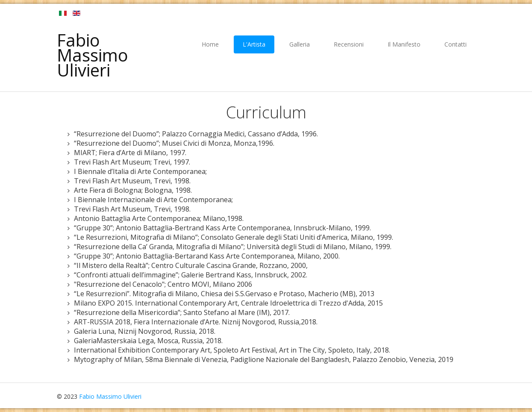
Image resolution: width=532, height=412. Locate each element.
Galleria (300, 44)
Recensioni (349, 44)
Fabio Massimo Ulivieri (93, 55)
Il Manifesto (404, 44)
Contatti (456, 44)
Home (210, 44)
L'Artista (254, 44)
